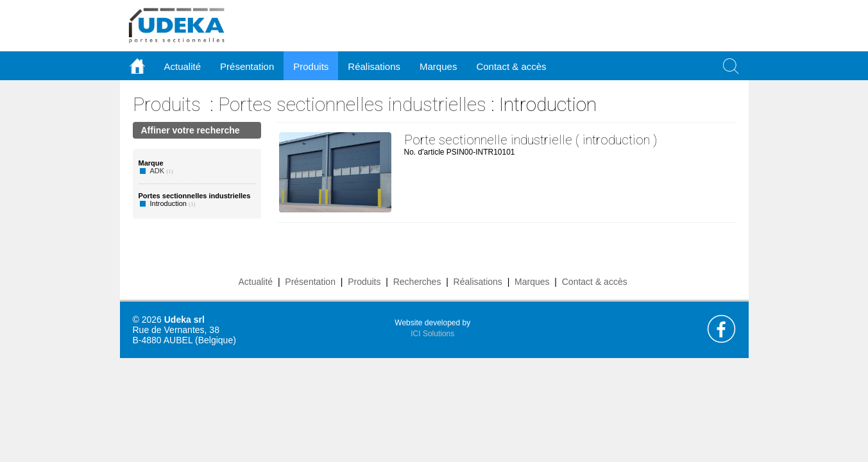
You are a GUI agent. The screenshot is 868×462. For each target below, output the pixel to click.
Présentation (310, 282)
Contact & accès (511, 66)
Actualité (255, 282)
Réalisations (478, 282)
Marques (532, 282)
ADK (157, 171)
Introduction (168, 203)
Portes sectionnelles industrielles (352, 104)
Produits (167, 104)
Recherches (417, 282)
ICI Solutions (432, 334)
